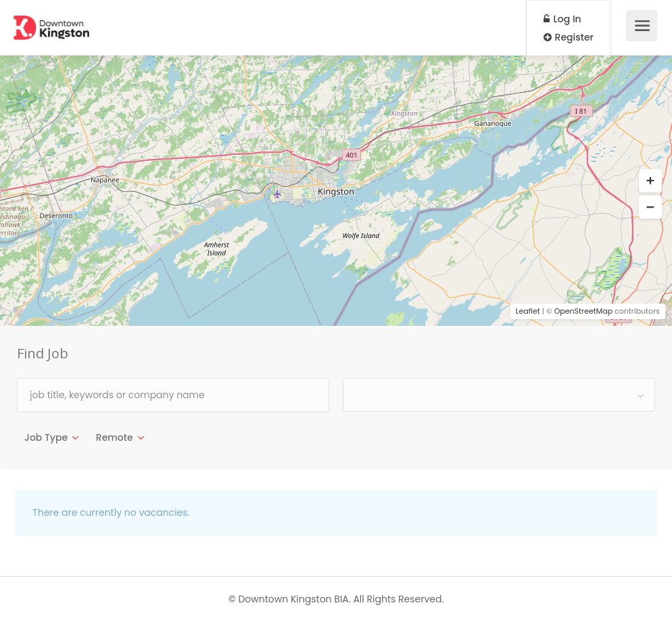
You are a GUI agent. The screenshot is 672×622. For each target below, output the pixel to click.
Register (569, 37)
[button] (650, 181)
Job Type (46, 437)
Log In (562, 19)
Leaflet (528, 311)
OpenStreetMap (584, 311)
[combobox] (499, 395)
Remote (115, 437)
